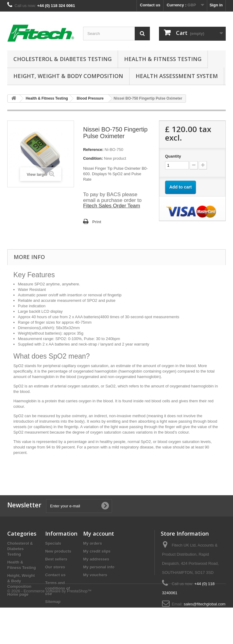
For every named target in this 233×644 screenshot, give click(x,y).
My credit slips (97, 551)
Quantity (173, 156)
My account (99, 533)
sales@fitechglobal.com (205, 604)
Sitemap (53, 602)
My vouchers (95, 575)
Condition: (93, 158)
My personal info (99, 567)
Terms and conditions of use (58, 588)
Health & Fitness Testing (163, 59)
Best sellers (56, 559)
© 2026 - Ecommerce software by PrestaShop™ (49, 627)
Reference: (93, 150)
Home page (18, 594)
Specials (53, 543)
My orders (93, 543)
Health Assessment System (177, 76)
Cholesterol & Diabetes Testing (62, 59)
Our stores (55, 567)
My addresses (96, 559)
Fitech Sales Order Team (112, 206)
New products (58, 551)
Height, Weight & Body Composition (68, 76)
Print (97, 222)
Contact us (150, 5)
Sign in (216, 5)
